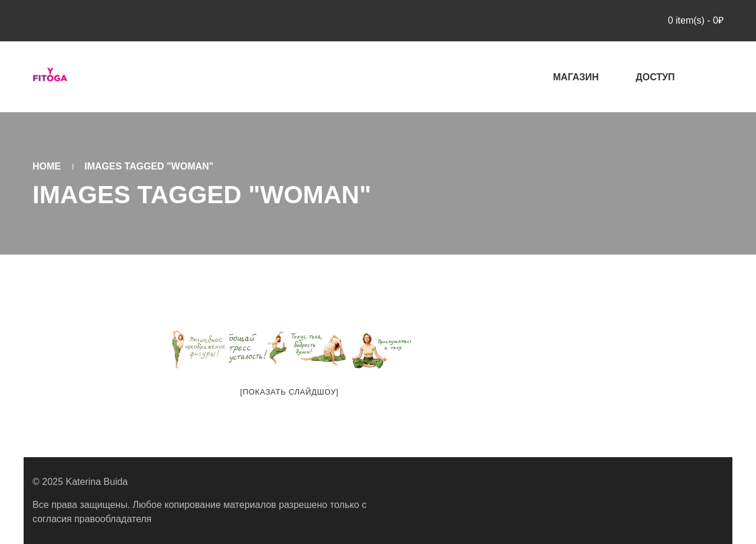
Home (47, 166)
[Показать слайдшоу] (290, 392)
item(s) (694, 20)
